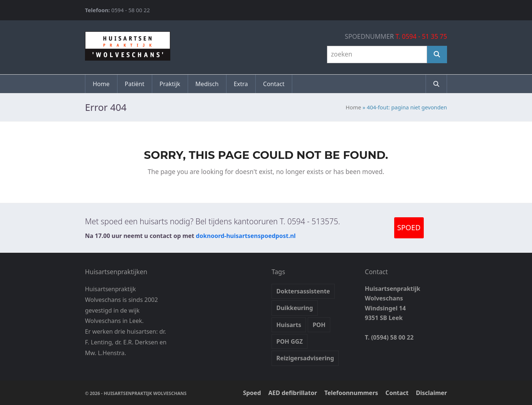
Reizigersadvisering (305, 358)
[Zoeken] (437, 55)
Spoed (252, 393)
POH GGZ (289, 341)
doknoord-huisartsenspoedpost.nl (246, 236)
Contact (397, 393)
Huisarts (289, 325)
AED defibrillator (293, 393)
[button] (436, 84)
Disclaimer (432, 393)
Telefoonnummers (351, 393)
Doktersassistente (303, 291)
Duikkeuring (295, 308)
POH (319, 325)
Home (354, 107)
